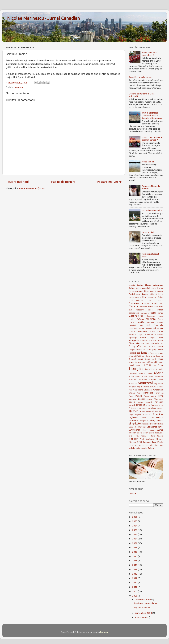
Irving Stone (144, 359)
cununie (151, 322)
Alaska (148, 285)
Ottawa (132, 393)
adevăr (132, 285)
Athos (147, 291)
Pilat (156, 399)
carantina (143, 307)
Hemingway (151, 350)
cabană (154, 303)
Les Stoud (158, 365)
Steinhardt (152, 427)
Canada (133, 306)
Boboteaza (152, 297)
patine (154, 396)
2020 (135, 543)
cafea (161, 304)
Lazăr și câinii (148, 232)
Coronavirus (136, 316)
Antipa (138, 288)
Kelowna (160, 362)
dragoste (159, 328)
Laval (131, 365)
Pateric (139, 396)
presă (161, 405)
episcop (133, 337)
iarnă (144, 353)
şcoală (139, 433)
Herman (160, 350)
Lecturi (147, 365)
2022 (135, 534)
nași (139, 387)
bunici (147, 304)
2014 (135, 569)
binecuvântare (135, 297)
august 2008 (141, 617)
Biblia (152, 294)
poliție (140, 402)
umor (131, 445)
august (153, 291)
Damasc (160, 322)
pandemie (148, 393)
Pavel (161, 396)
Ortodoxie (158, 390)
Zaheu (151, 448)
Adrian (140, 285)
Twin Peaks (158, 442)
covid (161, 316)
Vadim (141, 445)
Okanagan (148, 390)
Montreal (19, 87)
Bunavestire (136, 303)
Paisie (139, 393)
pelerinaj (133, 399)
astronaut (138, 291)
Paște (131, 396)
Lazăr (138, 365)
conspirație (134, 313)
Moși (156, 384)
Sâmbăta (144, 418)
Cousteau (151, 316)
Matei (151, 377)
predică (141, 405)
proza (139, 408)
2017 (135, 556)
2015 (135, 565)
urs (136, 445)
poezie (132, 402)
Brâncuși (140, 300)
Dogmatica (149, 328)
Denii (141, 325)
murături (132, 387)
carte (151, 307)
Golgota (132, 350)
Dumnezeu (143, 331)
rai (140, 411)
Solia (131, 427)
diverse (141, 328)
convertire (145, 313)
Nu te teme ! (148, 162)
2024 (135, 526)
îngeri (132, 362)
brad (131, 300)
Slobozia (145, 424)
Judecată (146, 362)
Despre (133, 493)
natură (153, 387)
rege (131, 415)
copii (153, 313)
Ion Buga (156, 356)
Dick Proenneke (155, 325)
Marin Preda (135, 377)
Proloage (133, 408)
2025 (135, 521)
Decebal (132, 325)
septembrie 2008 (144, 613)
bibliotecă (159, 294)
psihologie (152, 408)
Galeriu (160, 347)
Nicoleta (160, 387)
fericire (160, 341)
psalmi (144, 408)
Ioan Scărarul (147, 356)
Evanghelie (134, 340)
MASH (144, 377)
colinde (160, 310)
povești (132, 405)
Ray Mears (146, 411)
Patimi (146, 396)
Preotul (155, 405)
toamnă (147, 442)
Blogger (104, 632)
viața (156, 445)
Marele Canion (145, 373)
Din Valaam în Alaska (152, 210)
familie (153, 341)
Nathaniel (145, 387)
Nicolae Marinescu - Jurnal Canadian (44, 18)
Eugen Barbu (156, 338)
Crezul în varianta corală (140, 77)
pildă (161, 399)
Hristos (132, 353)
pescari (141, 399)
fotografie (135, 346)
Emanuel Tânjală (136, 335)
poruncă (149, 402)
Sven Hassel (148, 430)
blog (144, 297)
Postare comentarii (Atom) (32, 188)
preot (148, 405)
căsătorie (140, 310)
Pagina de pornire (63, 182)
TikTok (140, 442)
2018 (135, 552)
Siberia (160, 421)
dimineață (133, 328)
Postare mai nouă (18, 182)
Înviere (138, 362)
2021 (135, 539)
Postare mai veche (109, 182)
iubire (161, 359)
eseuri (143, 337)
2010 (135, 587)
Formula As (157, 343)
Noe (131, 390)
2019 (135, 547)
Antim (132, 288)
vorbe (138, 448)
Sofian (161, 424)
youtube (144, 448)
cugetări (141, 322)
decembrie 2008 (143, 599)
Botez (161, 297)
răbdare (155, 411)
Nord (141, 390)
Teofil (142, 439)
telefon (160, 436)
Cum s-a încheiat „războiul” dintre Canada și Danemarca (152, 115)
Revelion (147, 415)
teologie (150, 439)
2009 (135, 591)
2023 (135, 530)
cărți (131, 310)
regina (138, 415)
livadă (148, 369)
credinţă (151, 319)
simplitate (135, 424)
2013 (135, 574)
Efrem (152, 331)
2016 (135, 561)
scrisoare (133, 420)
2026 (135, 517)
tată (131, 436)
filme (131, 343)
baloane (160, 291)
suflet (161, 427)
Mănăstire (159, 377)
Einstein (160, 331)
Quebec (133, 411)
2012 (135, 578)
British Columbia (155, 300)
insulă (161, 353)
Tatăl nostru (140, 436)
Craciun (132, 319)
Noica (135, 390)
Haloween (141, 350)
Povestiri (159, 402)
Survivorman (135, 430)
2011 (135, 583)
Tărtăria (152, 436)
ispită (154, 359)
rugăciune (134, 417)
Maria (159, 373)
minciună (143, 380)
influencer (153, 353)
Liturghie (136, 369)
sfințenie (144, 421)
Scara (152, 418)
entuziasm (159, 335)
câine (150, 310)
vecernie (149, 445)
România (158, 414)
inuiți (139, 356)
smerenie (153, 424)
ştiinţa (152, 433)
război (161, 411)
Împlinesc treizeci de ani (146, 603)
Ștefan (145, 433)
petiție (149, 399)
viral (162, 445)
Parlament (159, 393)
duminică (133, 331)
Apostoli (146, 288)
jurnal (153, 362)
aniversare (158, 285)
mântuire (133, 380)
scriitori (160, 417)
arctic (154, 288)
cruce (131, 322)
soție (136, 427)
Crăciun (140, 319)
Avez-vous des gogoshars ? (149, 54)
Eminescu (149, 334)
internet (132, 356)
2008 (135, 596)
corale (161, 313)
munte (161, 384)
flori (148, 343)
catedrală (159, 307)
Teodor (133, 439)
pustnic (160, 408)
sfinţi (153, 420)
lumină (154, 369)
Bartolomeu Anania (139, 294)
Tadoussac (159, 433)
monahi (153, 379)
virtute (132, 448)
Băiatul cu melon (142, 608)
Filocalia (140, 343)
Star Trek (142, 427)
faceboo (144, 341)
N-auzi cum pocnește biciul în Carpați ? (152, 139)
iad (139, 353)
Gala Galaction (149, 347)
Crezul (160, 319)
